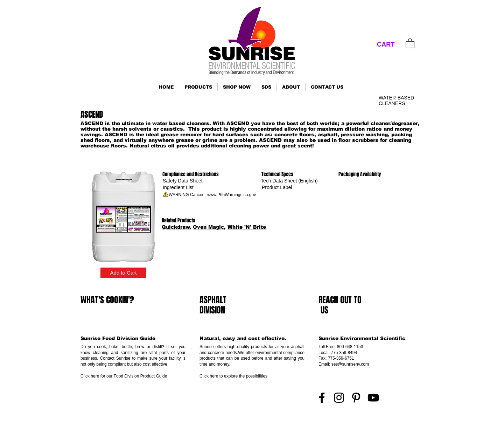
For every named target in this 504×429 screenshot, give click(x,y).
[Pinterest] (356, 398)
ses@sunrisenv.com (350, 364)
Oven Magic (208, 227)
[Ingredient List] (178, 188)
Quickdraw (176, 227)
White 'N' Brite (247, 227)
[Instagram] (339, 398)
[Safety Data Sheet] (183, 181)
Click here (90, 376)
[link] (410, 43)
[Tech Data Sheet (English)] (289, 181)
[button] (198, 87)
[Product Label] (277, 188)
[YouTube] (373, 398)
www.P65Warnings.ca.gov (232, 195)
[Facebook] (322, 398)
